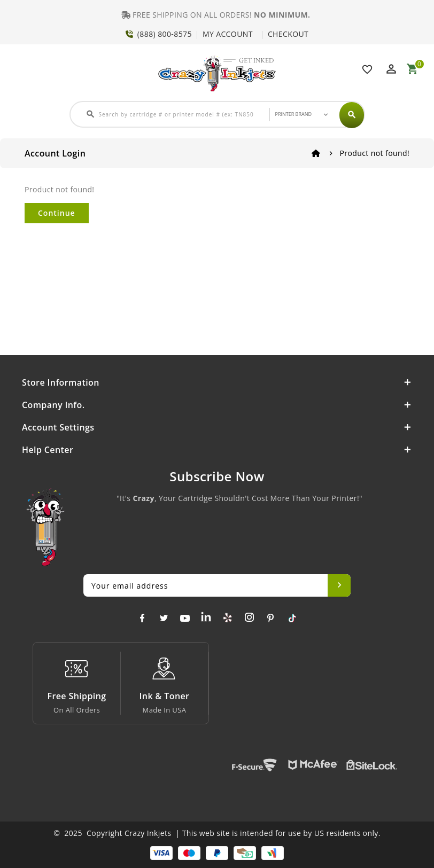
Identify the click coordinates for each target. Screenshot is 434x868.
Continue (57, 213)
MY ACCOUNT (228, 34)
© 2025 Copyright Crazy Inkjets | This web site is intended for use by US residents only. (217, 833)
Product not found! (375, 153)
